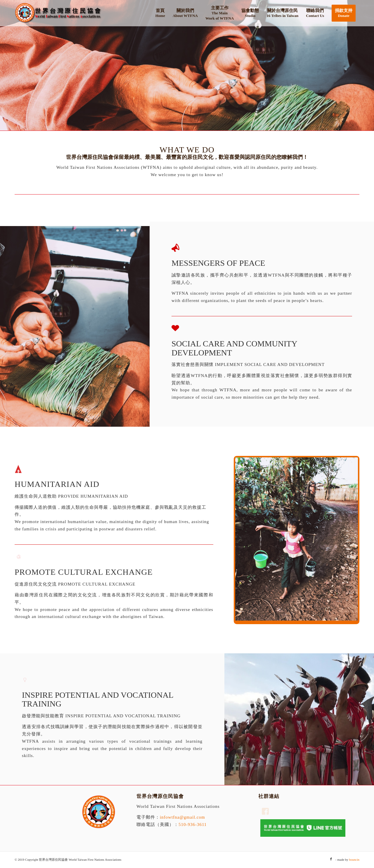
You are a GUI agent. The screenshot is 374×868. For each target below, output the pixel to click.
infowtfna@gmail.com (182, 817)
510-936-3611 (193, 824)
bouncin (354, 860)
